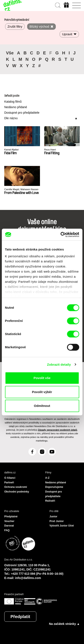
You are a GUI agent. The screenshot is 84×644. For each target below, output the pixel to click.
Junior (54, 517)
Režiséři (50, 501)
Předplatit (20, 617)
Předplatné (11, 517)
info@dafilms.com (28, 578)
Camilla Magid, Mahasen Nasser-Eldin (22, 189)
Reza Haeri (50, 150)
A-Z (47, 478)
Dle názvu (11, 118)
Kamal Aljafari (11, 150)
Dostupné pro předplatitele (22, 113)
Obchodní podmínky (17, 492)
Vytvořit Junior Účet (62, 526)
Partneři (9, 483)
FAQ (7, 530)
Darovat (9, 526)
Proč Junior (57, 521)
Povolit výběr (42, 392)
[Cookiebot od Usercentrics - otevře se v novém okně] (60, 235)
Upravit (67, 34)
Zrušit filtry (15, 26)
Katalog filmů (13, 102)
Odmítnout (42, 406)
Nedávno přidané (16, 107)
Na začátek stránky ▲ (64, 624)
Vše (10, 53)
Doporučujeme (54, 487)
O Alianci (10, 478)
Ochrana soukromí (16, 487)
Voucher (9, 521)
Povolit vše (42, 378)
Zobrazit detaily (59, 364)
